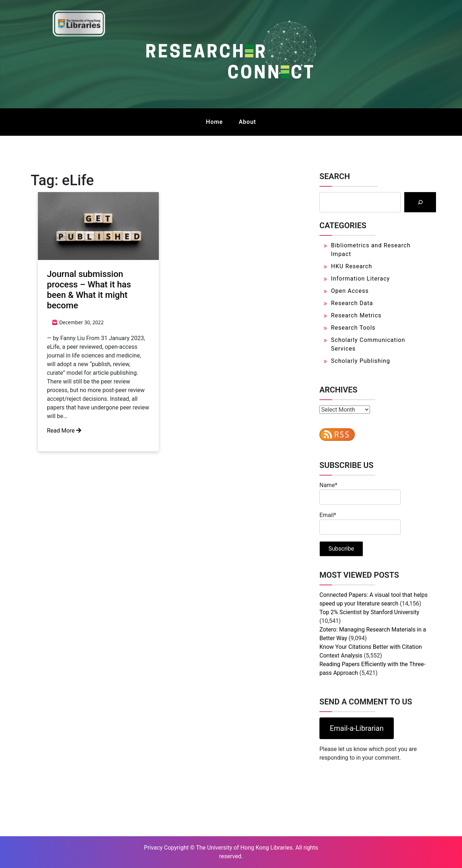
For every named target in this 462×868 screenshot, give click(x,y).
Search (335, 176)
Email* (360, 523)
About (247, 122)
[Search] (420, 202)
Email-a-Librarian (357, 728)
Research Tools (353, 328)
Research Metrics (356, 315)
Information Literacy (360, 279)
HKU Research (352, 266)
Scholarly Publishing (361, 361)
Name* (360, 493)
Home (215, 122)
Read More (64, 431)
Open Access (350, 291)
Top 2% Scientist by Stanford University (369, 612)
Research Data (352, 303)
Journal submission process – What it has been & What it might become (89, 290)
